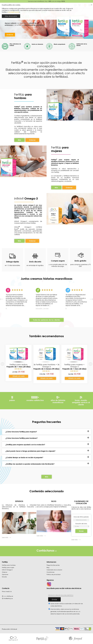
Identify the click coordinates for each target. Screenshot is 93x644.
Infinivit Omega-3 (7, 570)
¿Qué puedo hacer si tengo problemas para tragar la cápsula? (30, 451)
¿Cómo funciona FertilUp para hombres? (22, 438)
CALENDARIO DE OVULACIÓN (81, 502)
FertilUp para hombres (9, 565)
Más (19, 140)
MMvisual (14, 629)
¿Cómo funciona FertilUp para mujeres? (21, 432)
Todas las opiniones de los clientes (46, 320)
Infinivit (19, 198)
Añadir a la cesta (19, 376)
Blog (48, 568)
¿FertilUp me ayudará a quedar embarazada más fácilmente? (30, 464)
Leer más (5, 538)
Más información (13, 12)
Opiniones (5, 575)
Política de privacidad (54, 575)
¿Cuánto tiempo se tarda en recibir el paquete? (24, 458)
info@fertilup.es (8, 599)
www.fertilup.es (8, 596)
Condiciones (50, 572)
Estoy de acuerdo (11, 16)
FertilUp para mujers (8, 568)
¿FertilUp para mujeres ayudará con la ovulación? (25, 445)
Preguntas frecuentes (53, 565)
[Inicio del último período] (81, 526)
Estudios (4, 577)
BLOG (54, 501)
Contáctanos (47, 551)
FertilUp (23, 96)
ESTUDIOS (19, 501)
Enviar (81, 531)
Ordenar (10, 35)
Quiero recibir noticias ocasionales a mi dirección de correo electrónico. (67, 605)
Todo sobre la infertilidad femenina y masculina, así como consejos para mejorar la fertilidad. (54, 506)
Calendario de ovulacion (54, 570)
